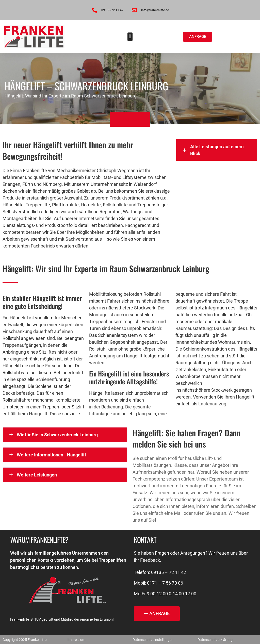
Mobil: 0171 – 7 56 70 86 (158, 583)
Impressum (76, 640)
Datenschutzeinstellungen (153, 640)
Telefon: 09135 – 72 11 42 (160, 572)
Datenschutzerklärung (215, 640)
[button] (130, 37)
